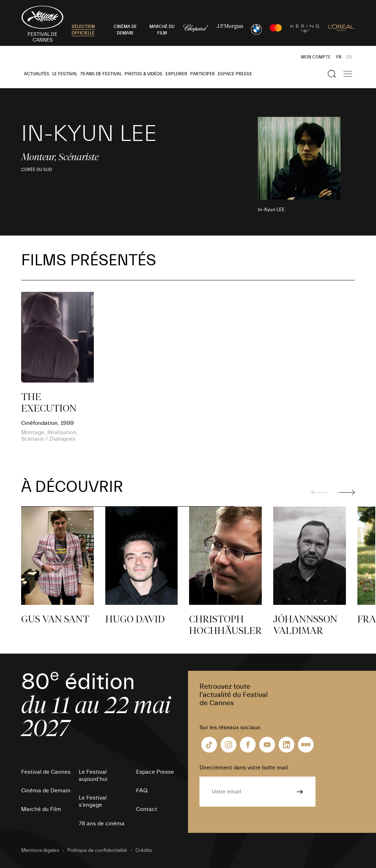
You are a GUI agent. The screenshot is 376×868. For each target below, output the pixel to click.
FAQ (142, 791)
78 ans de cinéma (102, 824)
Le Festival (65, 74)
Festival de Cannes (46, 772)
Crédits (144, 850)
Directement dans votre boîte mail (244, 768)
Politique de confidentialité (97, 850)
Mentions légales (40, 850)
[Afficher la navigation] (348, 74)
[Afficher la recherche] (332, 74)
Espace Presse (235, 74)
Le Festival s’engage (93, 801)
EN (349, 57)
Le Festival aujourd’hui (93, 775)
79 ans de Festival (101, 74)
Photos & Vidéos (144, 74)
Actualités (37, 74)
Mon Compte (316, 57)
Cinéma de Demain (46, 791)
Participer (203, 74)
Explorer (176, 74)
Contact (147, 809)
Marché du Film (41, 809)
